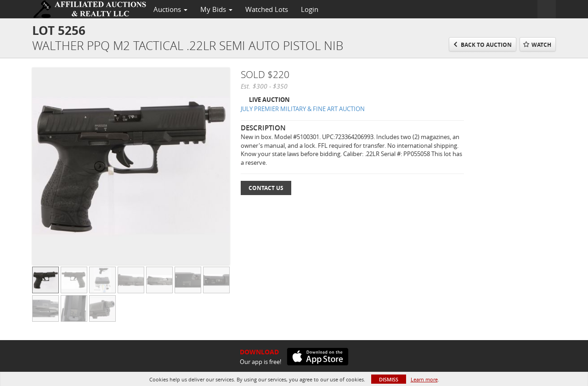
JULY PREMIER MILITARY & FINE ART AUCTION (303, 109)
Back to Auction (486, 45)
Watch (541, 45)
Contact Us (266, 188)
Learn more (424, 379)
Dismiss (389, 379)
